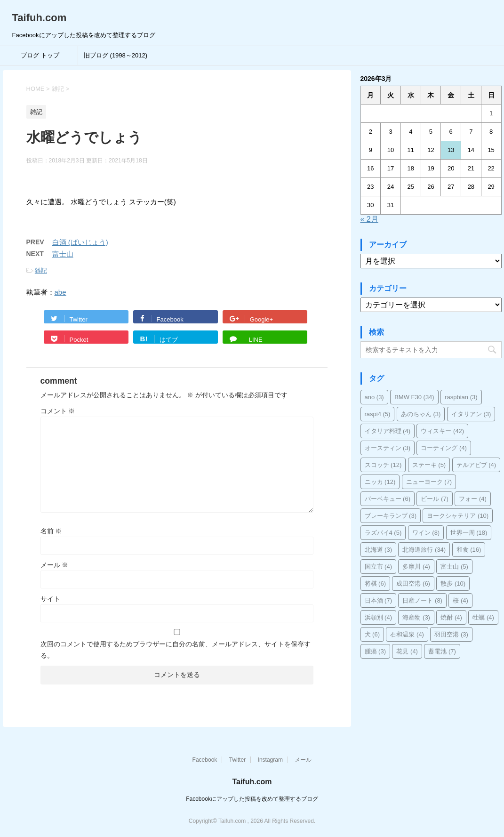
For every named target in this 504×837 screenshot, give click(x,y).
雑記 (41, 270)
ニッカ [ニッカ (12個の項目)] (380, 482)
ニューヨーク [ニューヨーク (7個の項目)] (429, 482)
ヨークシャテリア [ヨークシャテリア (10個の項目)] (458, 516)
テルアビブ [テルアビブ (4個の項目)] (476, 465)
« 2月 (369, 219)
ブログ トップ (40, 55)
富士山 (63, 254)
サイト (50, 599)
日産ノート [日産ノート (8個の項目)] (422, 600)
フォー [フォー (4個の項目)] (473, 499)
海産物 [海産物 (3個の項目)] (416, 617)
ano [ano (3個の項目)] (374, 397)
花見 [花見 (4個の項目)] (407, 651)
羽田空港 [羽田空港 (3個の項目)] (451, 634)
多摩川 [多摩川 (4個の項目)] (416, 567)
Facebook (205, 760)
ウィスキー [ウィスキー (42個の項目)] (442, 431)
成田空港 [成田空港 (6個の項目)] (413, 583)
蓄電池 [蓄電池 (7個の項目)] (442, 651)
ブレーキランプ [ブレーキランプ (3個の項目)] (391, 516)
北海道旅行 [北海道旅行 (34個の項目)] (424, 550)
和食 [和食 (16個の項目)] (469, 550)
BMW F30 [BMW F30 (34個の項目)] (414, 397)
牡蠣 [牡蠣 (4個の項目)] (483, 617)
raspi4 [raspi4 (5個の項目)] (378, 414)
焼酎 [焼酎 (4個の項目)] (451, 617)
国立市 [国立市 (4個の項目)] (379, 567)
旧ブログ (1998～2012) (116, 55)
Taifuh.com (40, 18)
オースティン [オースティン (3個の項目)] (388, 448)
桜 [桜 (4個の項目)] (460, 600)
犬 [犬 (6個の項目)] (372, 634)
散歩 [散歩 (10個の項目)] (453, 583)
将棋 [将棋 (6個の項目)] (376, 583)
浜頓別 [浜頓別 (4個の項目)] (379, 617)
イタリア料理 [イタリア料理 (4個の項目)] (388, 431)
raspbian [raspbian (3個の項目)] (461, 397)
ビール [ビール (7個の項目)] (435, 499)
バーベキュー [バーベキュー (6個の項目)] (388, 499)
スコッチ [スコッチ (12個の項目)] (383, 465)
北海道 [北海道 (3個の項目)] (379, 550)
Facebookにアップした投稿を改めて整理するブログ (252, 799)
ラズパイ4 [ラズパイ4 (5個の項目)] (383, 533)
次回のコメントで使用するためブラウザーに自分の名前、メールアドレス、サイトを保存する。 (176, 650)
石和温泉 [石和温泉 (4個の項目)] (407, 634)
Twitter (237, 760)
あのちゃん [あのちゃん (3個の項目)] (421, 414)
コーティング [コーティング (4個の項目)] (444, 448)
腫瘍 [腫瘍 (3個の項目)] (376, 651)
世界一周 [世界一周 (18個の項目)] (469, 533)
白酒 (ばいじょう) (80, 242)
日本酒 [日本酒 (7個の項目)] (379, 600)
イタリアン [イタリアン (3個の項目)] (471, 414)
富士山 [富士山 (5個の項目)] (454, 567)
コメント (58, 411)
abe (60, 292)
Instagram (270, 760)
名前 (51, 531)
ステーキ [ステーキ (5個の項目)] (429, 465)
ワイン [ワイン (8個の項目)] (426, 533)
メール (55, 565)
